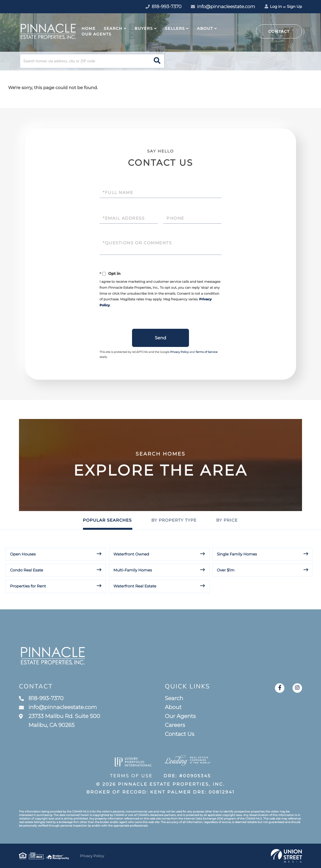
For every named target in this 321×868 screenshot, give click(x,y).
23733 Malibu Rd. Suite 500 (60, 721)
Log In (273, 6)
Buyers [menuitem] (144, 28)
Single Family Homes (237, 554)
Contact (279, 31)
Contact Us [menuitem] (179, 734)
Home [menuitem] (89, 28)
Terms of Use (131, 776)
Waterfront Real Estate (135, 586)
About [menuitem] (205, 28)
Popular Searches (107, 520)
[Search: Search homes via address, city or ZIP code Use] (92, 61)
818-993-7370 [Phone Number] (163, 7)
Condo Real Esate (27, 570)
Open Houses (23, 554)
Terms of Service (207, 352)
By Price (227, 520)
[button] (157, 61)
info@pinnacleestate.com (223, 7)
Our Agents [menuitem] (97, 34)
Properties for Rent (28, 586)
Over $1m (226, 570)
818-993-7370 (41, 698)
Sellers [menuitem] (175, 28)
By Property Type (174, 520)
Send (160, 338)
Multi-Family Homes (133, 570)
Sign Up (294, 6)
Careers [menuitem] (175, 725)
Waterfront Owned (131, 554)
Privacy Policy (179, 352)
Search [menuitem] (113, 28)
